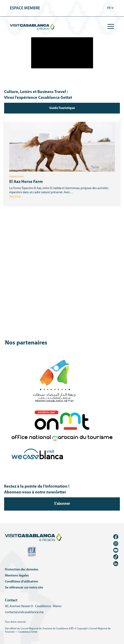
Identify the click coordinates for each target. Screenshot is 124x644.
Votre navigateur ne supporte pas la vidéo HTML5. (62, 53)
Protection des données (22, 570)
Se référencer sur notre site (24, 588)
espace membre (25, 8)
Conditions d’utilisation (22, 582)
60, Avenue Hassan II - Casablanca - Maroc (33, 606)
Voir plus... (16, 197)
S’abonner (62, 504)
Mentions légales (17, 576)
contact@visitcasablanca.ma (24, 612)
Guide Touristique (62, 108)
